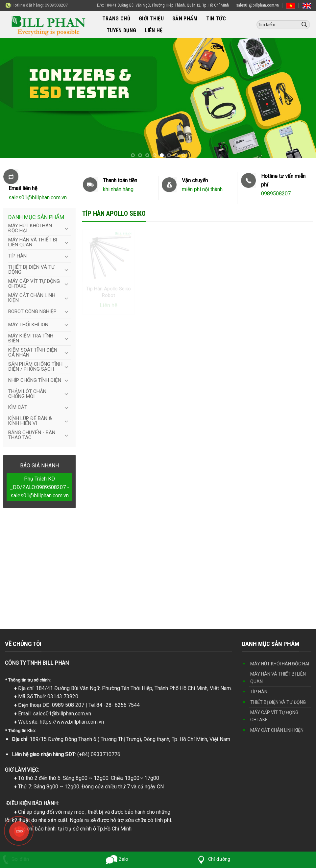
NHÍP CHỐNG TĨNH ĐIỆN (35, 380)
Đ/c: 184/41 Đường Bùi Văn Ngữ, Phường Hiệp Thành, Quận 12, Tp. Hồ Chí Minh (163, 5)
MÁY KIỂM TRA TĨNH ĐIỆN (31, 338)
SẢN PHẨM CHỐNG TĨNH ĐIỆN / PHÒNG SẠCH (35, 367)
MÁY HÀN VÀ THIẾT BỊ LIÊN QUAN (33, 242)
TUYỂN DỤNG (121, 30)
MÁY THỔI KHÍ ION (28, 325)
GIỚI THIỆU (151, 19)
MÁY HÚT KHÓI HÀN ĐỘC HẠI (30, 228)
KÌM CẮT (18, 407)
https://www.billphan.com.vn (72, 722)
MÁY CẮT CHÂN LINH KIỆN (32, 298)
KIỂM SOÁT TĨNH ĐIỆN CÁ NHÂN (33, 352)
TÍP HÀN (17, 256)
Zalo (117, 859)
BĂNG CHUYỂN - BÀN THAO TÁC (32, 435)
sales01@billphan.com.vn (257, 5)
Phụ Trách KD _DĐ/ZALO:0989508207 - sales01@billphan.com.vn (39, 487)
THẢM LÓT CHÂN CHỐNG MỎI (27, 394)
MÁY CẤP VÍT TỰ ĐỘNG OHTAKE (34, 284)
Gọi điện (14, 859)
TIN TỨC (216, 19)
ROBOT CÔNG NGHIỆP (32, 311)
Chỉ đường (213, 859)
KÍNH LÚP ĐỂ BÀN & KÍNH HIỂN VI (30, 421)
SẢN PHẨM (185, 19)
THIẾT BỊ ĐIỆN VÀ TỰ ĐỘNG (31, 270)
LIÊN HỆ (154, 30)
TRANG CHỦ (116, 19)
